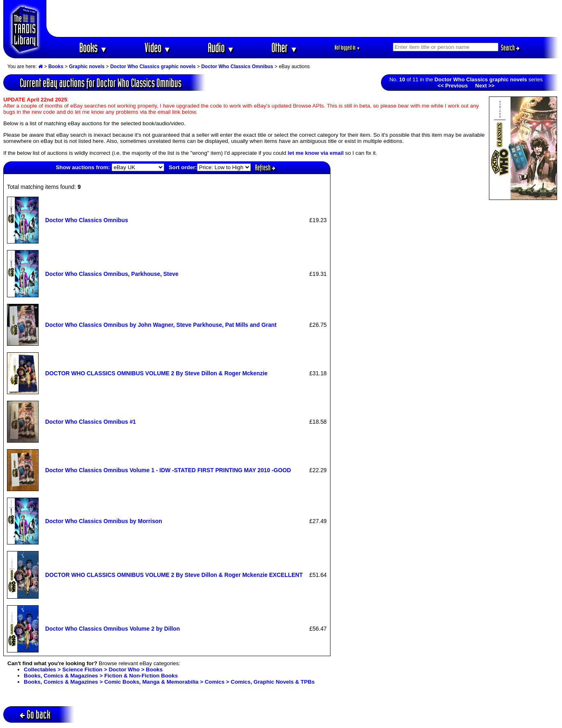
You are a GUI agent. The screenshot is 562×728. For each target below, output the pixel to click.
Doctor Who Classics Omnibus (237, 67)
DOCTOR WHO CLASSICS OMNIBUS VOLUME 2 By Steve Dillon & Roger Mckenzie (156, 373)
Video (158, 47)
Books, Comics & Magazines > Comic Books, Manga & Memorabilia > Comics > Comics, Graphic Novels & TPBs (169, 682)
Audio (221, 47)
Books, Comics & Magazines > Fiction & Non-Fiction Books (101, 676)
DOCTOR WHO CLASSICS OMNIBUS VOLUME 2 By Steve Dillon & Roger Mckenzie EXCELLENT (174, 575)
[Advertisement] (303, 18)
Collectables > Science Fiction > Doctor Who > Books (93, 669)
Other (284, 47)
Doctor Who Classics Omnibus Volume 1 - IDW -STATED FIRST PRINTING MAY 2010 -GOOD (168, 470)
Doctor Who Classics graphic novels (153, 67)
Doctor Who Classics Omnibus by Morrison (104, 521)
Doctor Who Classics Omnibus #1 (91, 422)
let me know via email (316, 153)
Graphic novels (87, 67)
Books (93, 47)
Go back (35, 714)
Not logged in (348, 47)
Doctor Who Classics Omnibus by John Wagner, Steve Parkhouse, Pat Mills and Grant (161, 325)
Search (510, 48)
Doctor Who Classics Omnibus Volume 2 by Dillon (112, 629)
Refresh (265, 168)
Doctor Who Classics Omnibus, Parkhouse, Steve (112, 274)
